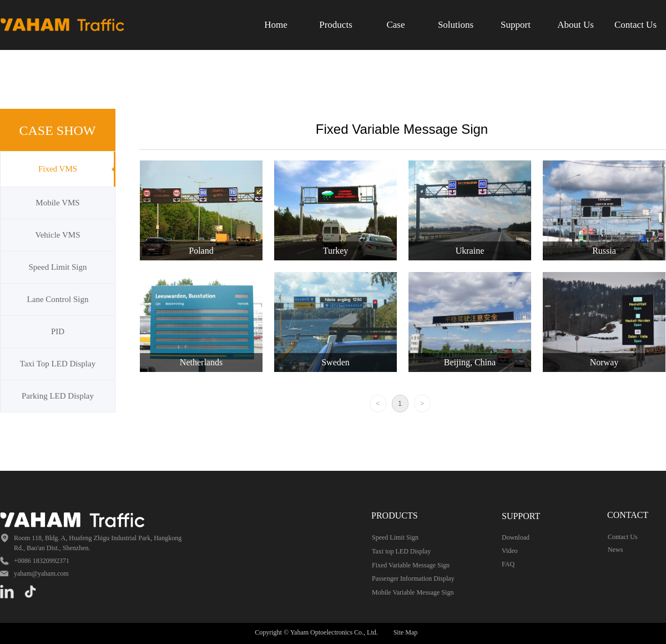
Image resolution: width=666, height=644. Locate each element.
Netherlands (201, 362)
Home (276, 25)
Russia (604, 251)
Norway (604, 362)
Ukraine (470, 251)
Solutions (456, 25)
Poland (201, 251)
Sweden (335, 362)
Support (516, 25)
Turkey (336, 251)
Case (395, 25)
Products (336, 25)
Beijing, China (470, 362)
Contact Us (635, 25)
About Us (576, 25)
